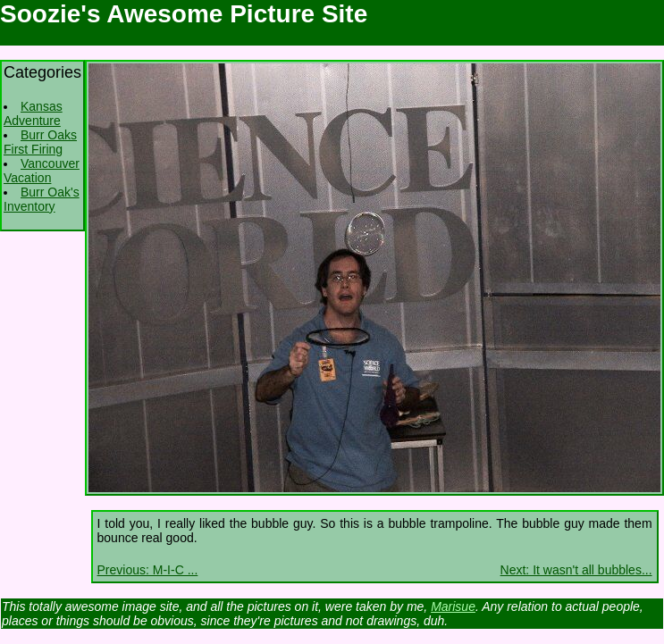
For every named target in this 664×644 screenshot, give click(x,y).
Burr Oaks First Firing (40, 142)
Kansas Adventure (33, 113)
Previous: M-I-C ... (148, 570)
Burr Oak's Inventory (42, 199)
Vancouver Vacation (42, 171)
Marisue (453, 606)
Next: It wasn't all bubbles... (576, 570)
